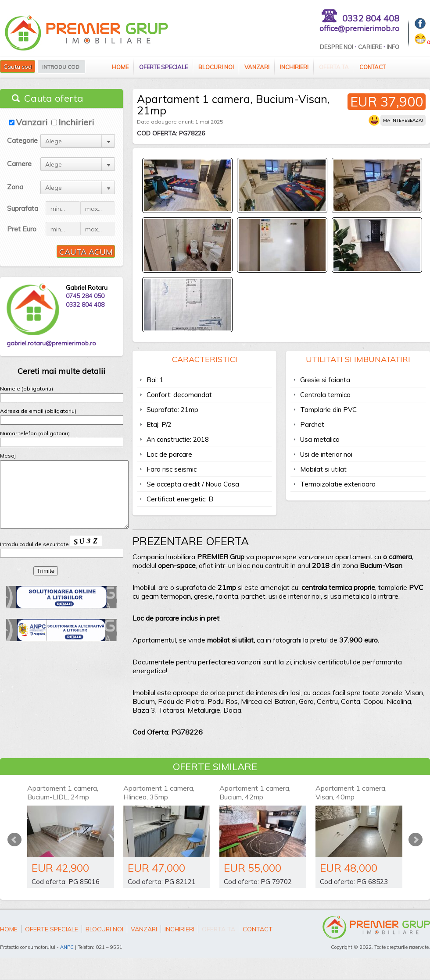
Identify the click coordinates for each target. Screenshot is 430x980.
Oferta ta (334, 67)
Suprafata (23, 208)
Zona (15, 187)
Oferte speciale (163, 67)
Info (393, 47)
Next (416, 840)
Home (120, 67)
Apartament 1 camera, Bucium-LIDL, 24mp (63, 792)
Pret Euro (22, 229)
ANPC (67, 947)
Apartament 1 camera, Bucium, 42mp (255, 792)
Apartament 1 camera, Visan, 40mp (351, 792)
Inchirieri (294, 67)
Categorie (22, 140)
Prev (14, 840)
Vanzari (257, 67)
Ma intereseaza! (403, 120)
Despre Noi (337, 47)
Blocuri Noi (216, 67)
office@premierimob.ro (359, 28)
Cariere (370, 47)
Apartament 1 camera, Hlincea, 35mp (159, 792)
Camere (19, 163)
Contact (373, 67)
